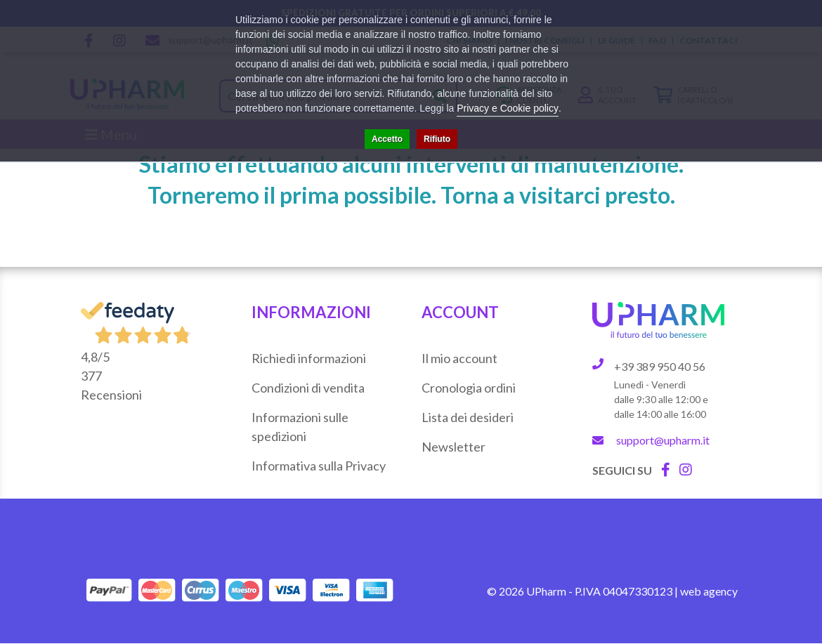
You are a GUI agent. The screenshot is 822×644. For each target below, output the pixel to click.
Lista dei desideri (468, 417)
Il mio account (459, 358)
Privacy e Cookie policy (508, 108)
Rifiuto (437, 139)
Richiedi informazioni (309, 358)
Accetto (387, 139)
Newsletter (454, 447)
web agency (709, 591)
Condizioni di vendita (308, 388)
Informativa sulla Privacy (319, 466)
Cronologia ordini (469, 388)
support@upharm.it (663, 440)
